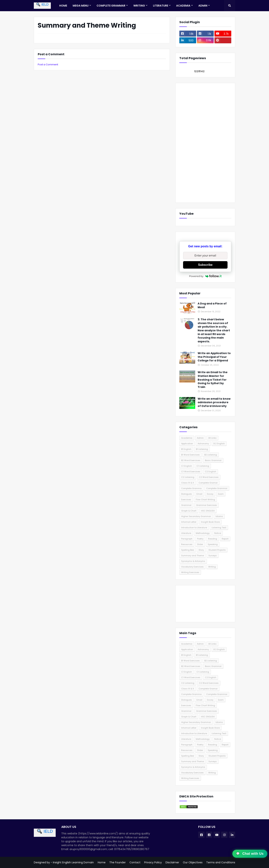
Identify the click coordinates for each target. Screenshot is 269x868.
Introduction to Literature (194, 528)
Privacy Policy (153, 862)
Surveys (213, 556)
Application (187, 444)
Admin (200, 438)
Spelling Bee (188, 550)
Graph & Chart (189, 511)
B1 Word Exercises (190, 455)
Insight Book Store (210, 522)
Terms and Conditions (221, 862)
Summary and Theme (193, 556)
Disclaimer (172, 862)
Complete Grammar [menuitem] (111, 6)
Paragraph (187, 539)
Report (225, 539)
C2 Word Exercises (209, 477)
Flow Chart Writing (205, 500)
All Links (212, 438)
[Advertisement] (205, 143)
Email (199, 494)
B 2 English (219, 444)
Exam (221, 494)
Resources (187, 544)
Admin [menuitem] (203, 6)
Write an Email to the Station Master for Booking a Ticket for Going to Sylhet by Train (213, 380)
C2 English (211, 472)
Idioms (219, 516)
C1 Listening (203, 466)
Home (102, 862)
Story (201, 550)
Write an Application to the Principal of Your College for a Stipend (214, 357)
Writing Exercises (190, 572)
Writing (212, 567)
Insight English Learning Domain (73, 862)
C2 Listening (188, 477)
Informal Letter (189, 522)
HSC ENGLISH (208, 511)
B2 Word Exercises (191, 460)
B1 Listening (202, 449)
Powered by (205, 276)
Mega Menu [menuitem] (81, 6)
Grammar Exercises (207, 505)
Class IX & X (188, 483)
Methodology (203, 533)
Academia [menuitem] (183, 6)
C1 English (187, 466)
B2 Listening (211, 455)
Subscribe (205, 265)
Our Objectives (193, 862)
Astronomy (203, 444)
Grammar (186, 505)
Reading (213, 539)
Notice (218, 533)
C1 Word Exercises (191, 472)
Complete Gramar (208, 483)
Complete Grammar (217, 488)
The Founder (118, 862)
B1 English (186, 449)
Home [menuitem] (63, 6)
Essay (210, 494)
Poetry (200, 539)
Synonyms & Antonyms (193, 561)
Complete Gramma (191, 488)
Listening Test (219, 528)
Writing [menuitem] (139, 6)
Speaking (213, 544)
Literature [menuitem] (161, 6)
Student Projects (217, 550)
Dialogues (187, 494)
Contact (135, 862)
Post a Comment (48, 64)
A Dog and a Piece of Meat (212, 305)
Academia (187, 438)
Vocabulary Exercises (192, 567)
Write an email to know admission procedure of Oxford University (214, 402)
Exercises (186, 500)
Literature (186, 533)
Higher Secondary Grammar (196, 516)
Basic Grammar (213, 460)
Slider (200, 544)
